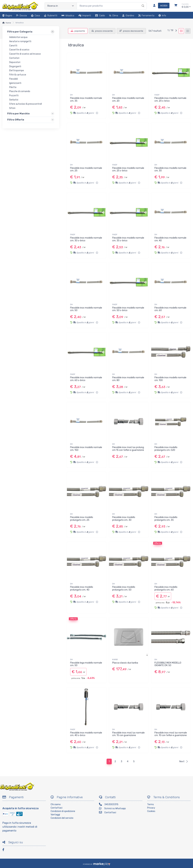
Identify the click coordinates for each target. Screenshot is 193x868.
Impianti (85, 16)
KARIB (115, 659)
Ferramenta (146, 16)
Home (8, 23)
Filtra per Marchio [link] (18, 114)
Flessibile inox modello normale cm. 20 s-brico (170, 99)
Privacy (151, 808)
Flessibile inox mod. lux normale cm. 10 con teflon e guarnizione (171, 734)
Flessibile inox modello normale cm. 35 (86, 99)
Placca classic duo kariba (125, 663)
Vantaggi (55, 815)
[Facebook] (5, 850)
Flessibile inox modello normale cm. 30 (170, 169)
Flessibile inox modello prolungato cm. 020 (166, 449)
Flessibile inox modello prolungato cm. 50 (124, 588)
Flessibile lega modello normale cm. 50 (86, 664)
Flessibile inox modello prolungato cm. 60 (166, 588)
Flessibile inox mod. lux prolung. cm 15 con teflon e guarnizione (128, 449)
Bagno (7, 16)
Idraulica (68, 16)
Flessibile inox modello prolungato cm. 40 (82, 588)
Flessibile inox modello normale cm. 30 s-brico (86, 239)
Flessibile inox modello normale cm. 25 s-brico (128, 169)
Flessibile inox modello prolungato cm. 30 (124, 519)
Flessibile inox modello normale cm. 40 (170, 239)
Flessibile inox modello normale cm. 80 (128, 379)
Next (184, 761)
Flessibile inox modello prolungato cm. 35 (166, 519)
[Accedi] (160, 6)
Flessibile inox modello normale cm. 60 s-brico (86, 379)
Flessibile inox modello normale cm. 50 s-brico (128, 309)
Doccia (22, 16)
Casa (35, 16)
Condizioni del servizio (62, 818)
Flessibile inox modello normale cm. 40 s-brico (86, 734)
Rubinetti (51, 16)
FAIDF (157, 95)
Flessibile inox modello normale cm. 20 (128, 99)
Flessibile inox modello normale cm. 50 (86, 309)
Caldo (100, 16)
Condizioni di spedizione (63, 811)
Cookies (151, 811)
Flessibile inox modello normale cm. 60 (170, 309)
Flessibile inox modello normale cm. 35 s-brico (128, 239)
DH (71, 95)
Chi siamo (56, 804)
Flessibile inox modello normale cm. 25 (86, 169)
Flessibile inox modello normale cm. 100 (170, 379)
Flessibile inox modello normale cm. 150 (86, 449)
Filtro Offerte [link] (16, 120)
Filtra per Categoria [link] (20, 32)
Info (162, 16)
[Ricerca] (142, 3)
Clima (114, 16)
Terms (151, 804)
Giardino (128, 16)
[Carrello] (176, 6)
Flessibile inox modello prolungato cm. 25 (82, 519)
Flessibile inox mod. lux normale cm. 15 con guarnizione (128, 734)
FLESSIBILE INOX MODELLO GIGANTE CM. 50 (168, 664)
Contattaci (57, 808)
